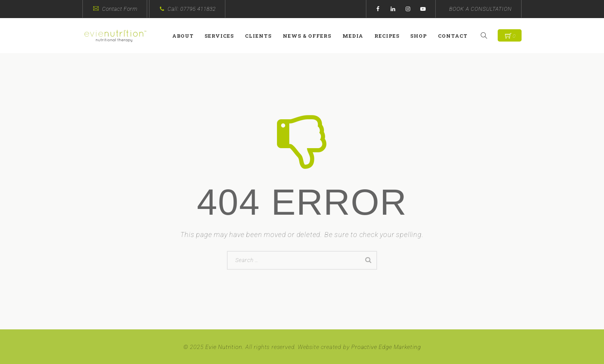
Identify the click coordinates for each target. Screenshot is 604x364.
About (186, 36)
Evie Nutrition (224, 347)
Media (356, 36)
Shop (422, 36)
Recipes (390, 36)
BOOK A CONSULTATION (481, 9)
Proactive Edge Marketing (386, 347)
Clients (262, 36)
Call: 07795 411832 (192, 9)
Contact (456, 36)
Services (223, 36)
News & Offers (310, 36)
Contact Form (120, 9)
